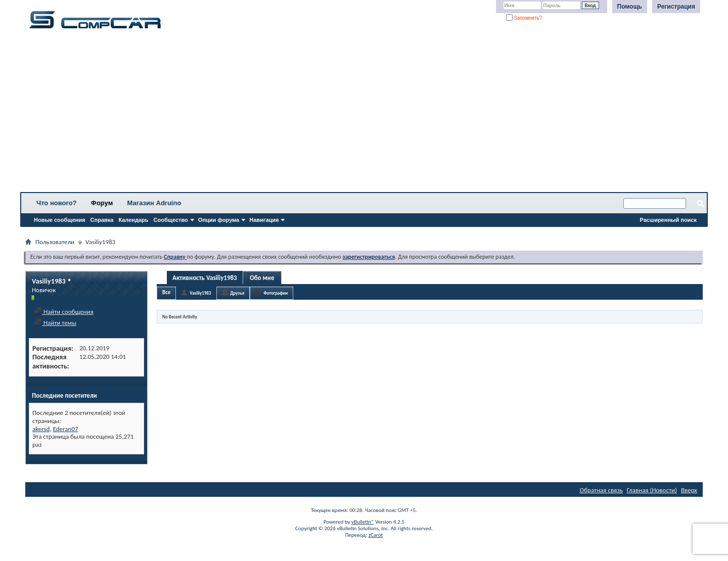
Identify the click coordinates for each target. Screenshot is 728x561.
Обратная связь (601, 490)
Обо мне (262, 278)
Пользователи (55, 242)
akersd (41, 429)
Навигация (264, 220)
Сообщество (171, 220)
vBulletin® (363, 522)
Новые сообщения (60, 220)
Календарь (133, 220)
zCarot (376, 535)
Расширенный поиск (668, 220)
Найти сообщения (64, 312)
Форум (102, 203)
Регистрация (676, 7)
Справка (102, 220)
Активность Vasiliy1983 (205, 278)
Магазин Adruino (154, 203)
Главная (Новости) (652, 490)
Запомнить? (524, 18)
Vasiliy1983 (200, 293)
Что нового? (57, 203)
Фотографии (276, 293)
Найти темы (55, 323)
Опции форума (219, 220)
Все (166, 292)
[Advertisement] (316, 114)
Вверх (689, 490)
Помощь (630, 7)
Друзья (237, 293)
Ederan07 (66, 429)
